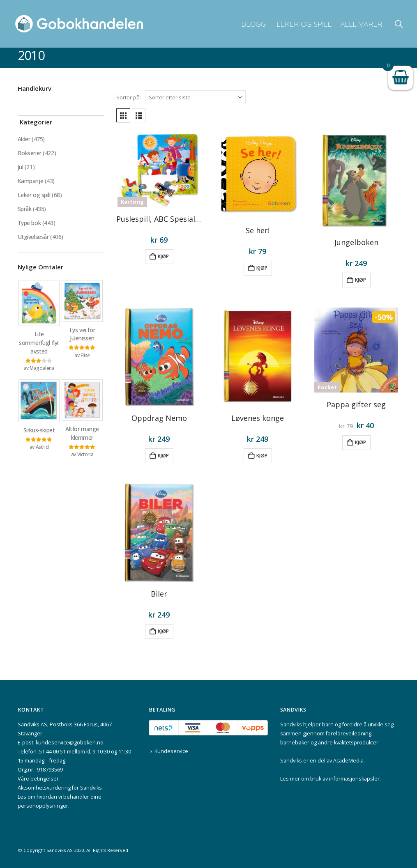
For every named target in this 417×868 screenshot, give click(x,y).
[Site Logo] (79, 24)
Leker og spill (303, 24)
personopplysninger (43, 806)
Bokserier (30, 153)
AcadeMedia (348, 761)
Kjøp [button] (163, 256)
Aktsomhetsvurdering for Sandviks (60, 788)
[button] (399, 24)
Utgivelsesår (33, 237)
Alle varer (361, 24)
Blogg (253, 24)
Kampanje (31, 181)
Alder (24, 139)
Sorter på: (129, 97)
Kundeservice (171, 751)
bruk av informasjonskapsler (345, 779)
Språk (25, 209)
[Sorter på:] (195, 97)
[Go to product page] (159, 169)
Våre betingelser (38, 779)
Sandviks (291, 724)
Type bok (29, 223)
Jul (21, 167)
